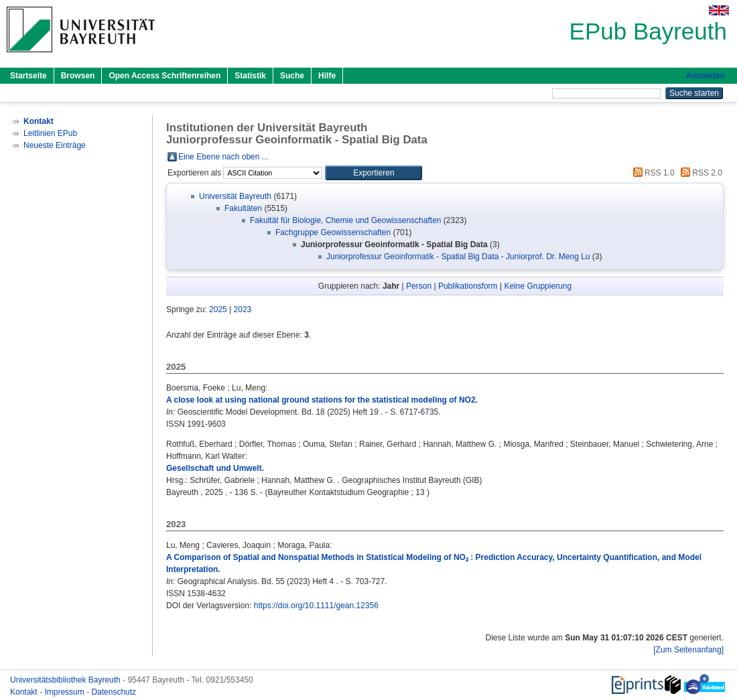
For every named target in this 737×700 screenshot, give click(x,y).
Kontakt (25, 692)
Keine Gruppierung (538, 286)
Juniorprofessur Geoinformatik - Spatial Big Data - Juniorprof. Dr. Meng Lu (458, 257)
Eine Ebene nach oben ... (223, 157)
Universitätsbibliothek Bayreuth (66, 680)
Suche (292, 76)
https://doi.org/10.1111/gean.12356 (316, 606)
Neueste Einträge (55, 145)
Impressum (65, 692)
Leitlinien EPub (50, 133)
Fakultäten (243, 208)
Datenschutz (114, 692)
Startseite (28, 76)
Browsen (78, 76)
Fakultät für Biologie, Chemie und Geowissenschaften (346, 220)
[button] (374, 173)
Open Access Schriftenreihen (164, 76)
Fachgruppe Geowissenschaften (333, 232)
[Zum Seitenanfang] (688, 650)
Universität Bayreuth (235, 196)
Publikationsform (468, 286)
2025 (218, 309)
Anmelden (706, 76)
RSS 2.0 (699, 173)
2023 (243, 309)
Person (419, 286)
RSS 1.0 (652, 173)
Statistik (250, 76)
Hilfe (327, 76)
